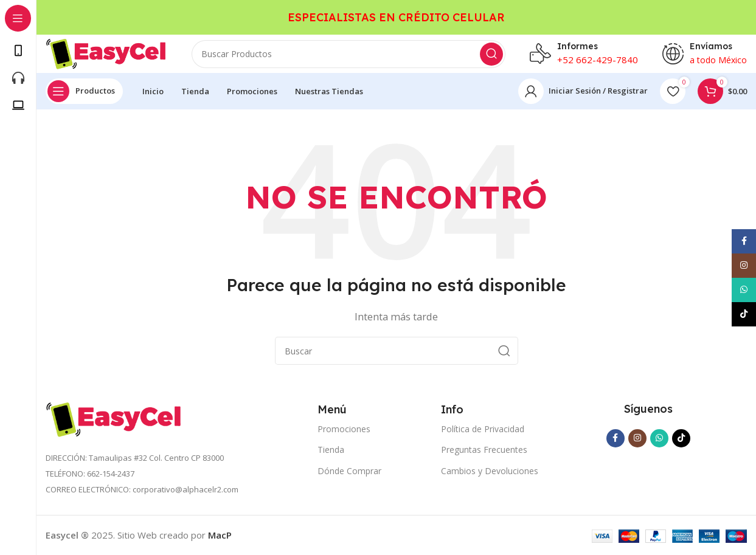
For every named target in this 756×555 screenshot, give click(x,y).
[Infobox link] (584, 49)
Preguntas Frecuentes (484, 450)
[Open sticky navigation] (84, 91)
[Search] (349, 49)
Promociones (344, 429)
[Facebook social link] (616, 438)
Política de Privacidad (483, 429)
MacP (220, 535)
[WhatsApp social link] (659, 438)
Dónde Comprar (349, 471)
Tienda (331, 450)
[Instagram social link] (637, 438)
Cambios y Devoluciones (490, 471)
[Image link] (114, 418)
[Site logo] (106, 47)
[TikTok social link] (681, 438)
